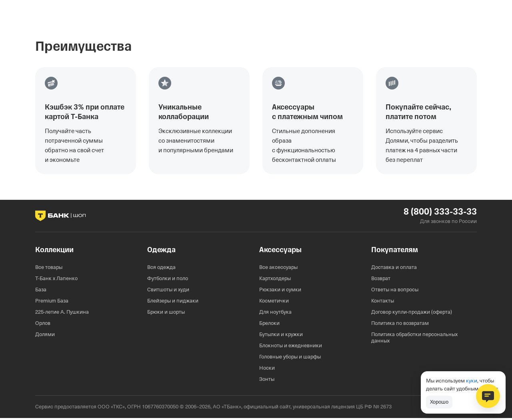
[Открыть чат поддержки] (488, 396)
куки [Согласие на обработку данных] (472, 380)
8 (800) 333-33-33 (440, 212)
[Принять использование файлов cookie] (439, 402)
